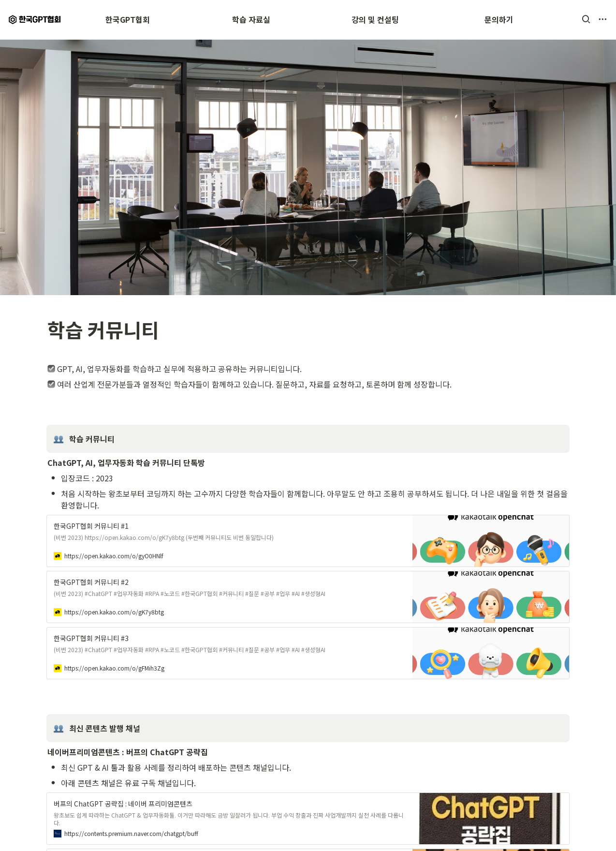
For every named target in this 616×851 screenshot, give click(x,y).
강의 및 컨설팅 (375, 19)
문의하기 (499, 19)
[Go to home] (36, 19)
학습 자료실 (251, 19)
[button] (586, 19)
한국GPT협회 (128, 19)
